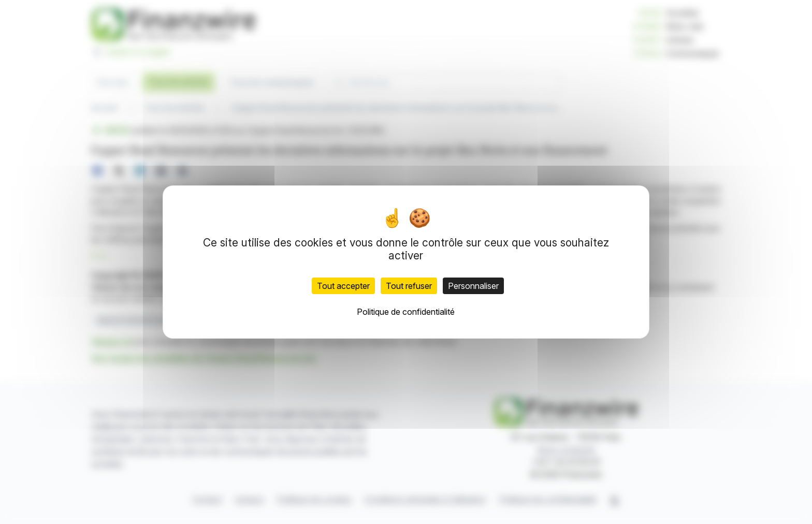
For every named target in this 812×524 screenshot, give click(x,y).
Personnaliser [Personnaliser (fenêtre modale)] (473, 286)
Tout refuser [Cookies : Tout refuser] (409, 286)
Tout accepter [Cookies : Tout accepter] (343, 286)
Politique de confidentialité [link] (406, 312)
